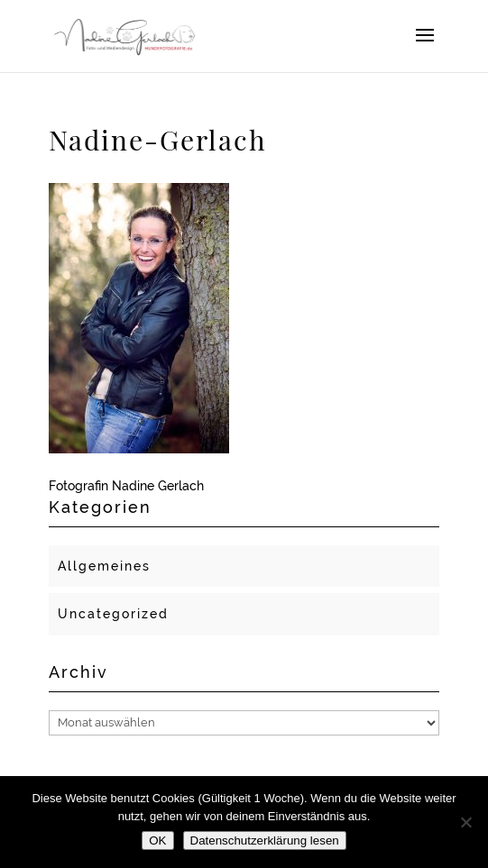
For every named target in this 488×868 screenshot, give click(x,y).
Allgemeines (104, 566)
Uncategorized (113, 614)
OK (157, 841)
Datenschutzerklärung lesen (265, 841)
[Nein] (465, 822)
